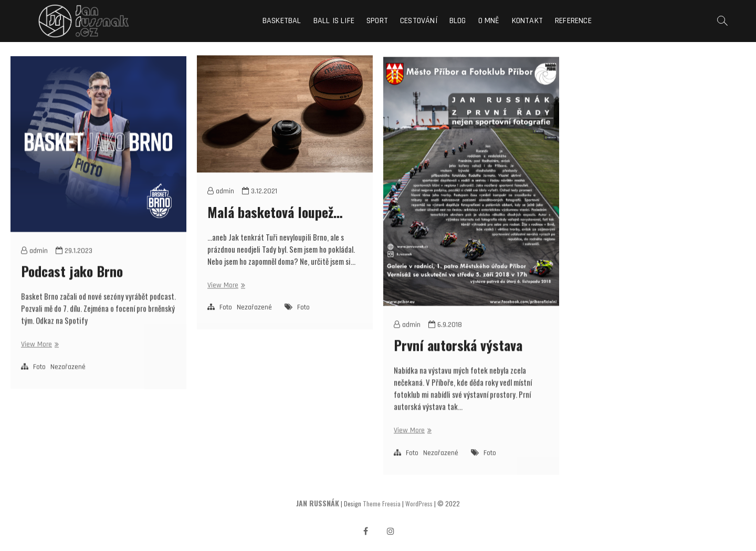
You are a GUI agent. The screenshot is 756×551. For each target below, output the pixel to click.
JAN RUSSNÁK (318, 503)
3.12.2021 (260, 201)
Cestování (419, 21)
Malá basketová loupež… (275, 221)
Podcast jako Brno (72, 283)
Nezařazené (68, 379)
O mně (489, 21)
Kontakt (527, 21)
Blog (458, 21)
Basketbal (282, 21)
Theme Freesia (382, 503)
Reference (573, 21)
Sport (377, 21)
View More (39, 356)
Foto (39, 379)
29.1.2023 (74, 263)
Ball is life (334, 21)
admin (34, 263)
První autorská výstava (458, 360)
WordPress (419, 503)
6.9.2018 (445, 339)
